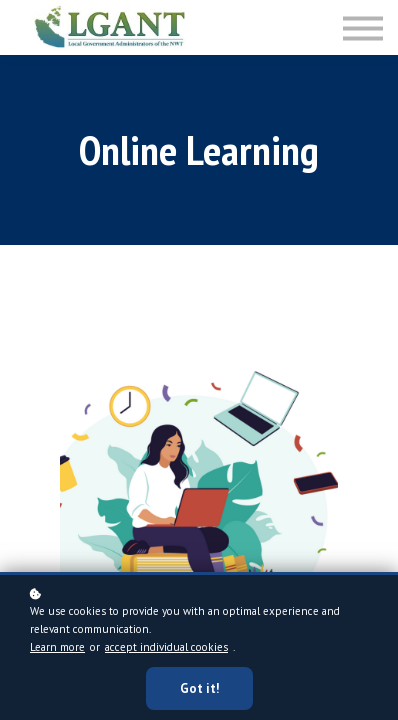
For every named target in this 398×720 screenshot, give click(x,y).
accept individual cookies (166, 647)
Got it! (199, 688)
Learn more (57, 647)
